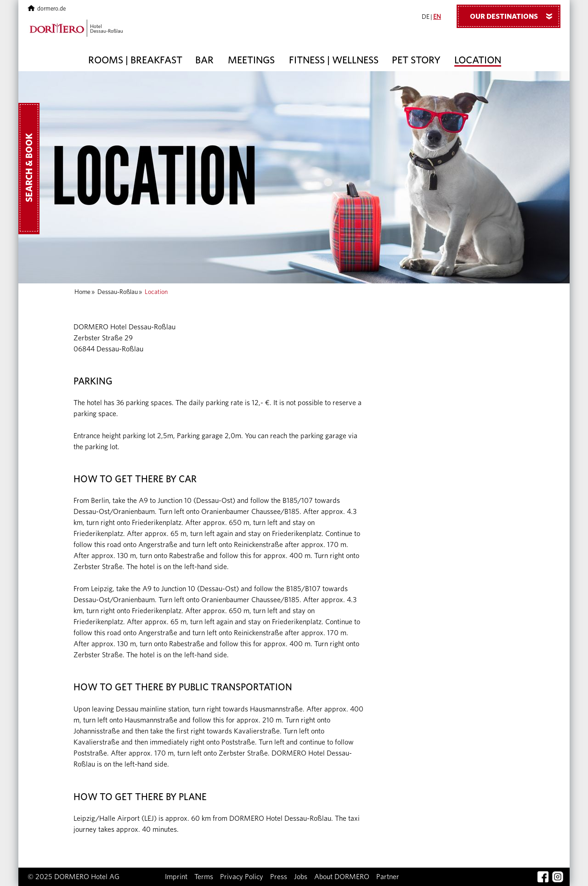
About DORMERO (342, 877)
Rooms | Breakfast (135, 60)
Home (82, 292)
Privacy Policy (242, 877)
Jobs (301, 877)
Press (279, 877)
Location (478, 60)
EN (437, 17)
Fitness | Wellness (334, 60)
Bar (204, 60)
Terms (204, 877)
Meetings (251, 60)
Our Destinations (514, 16)
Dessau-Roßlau (118, 292)
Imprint (176, 877)
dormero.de (47, 9)
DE (426, 17)
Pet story (416, 60)
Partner (388, 877)
